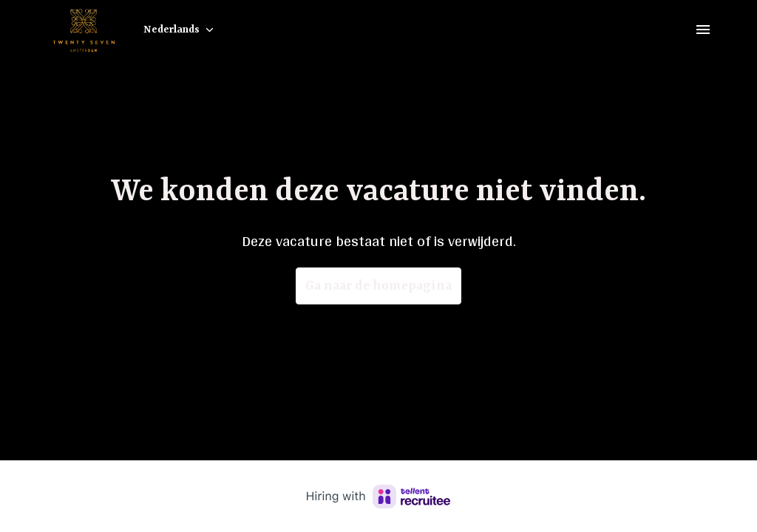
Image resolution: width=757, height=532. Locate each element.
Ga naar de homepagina (378, 286)
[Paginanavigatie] (703, 30)
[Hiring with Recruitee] (378, 497)
